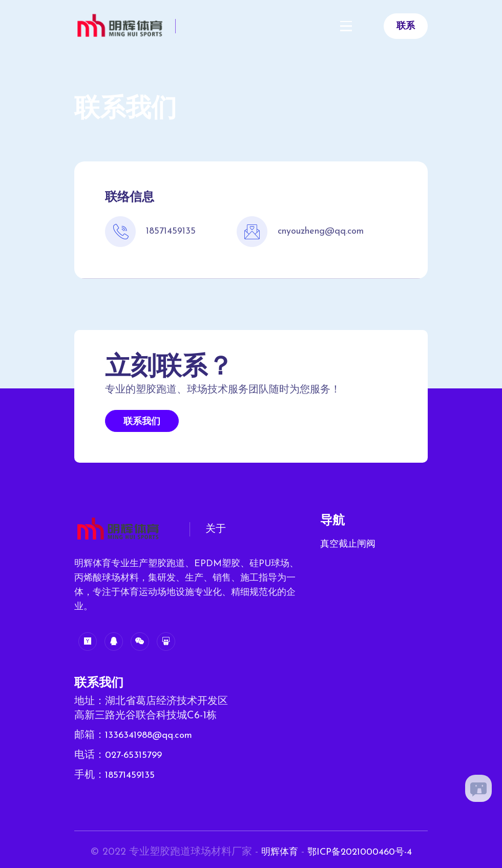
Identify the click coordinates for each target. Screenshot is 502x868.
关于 (216, 529)
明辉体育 (275, 851)
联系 (406, 26)
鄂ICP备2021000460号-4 (362, 851)
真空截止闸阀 (348, 544)
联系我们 (142, 422)
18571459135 (131, 774)
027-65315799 (136, 755)
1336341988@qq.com (152, 735)
